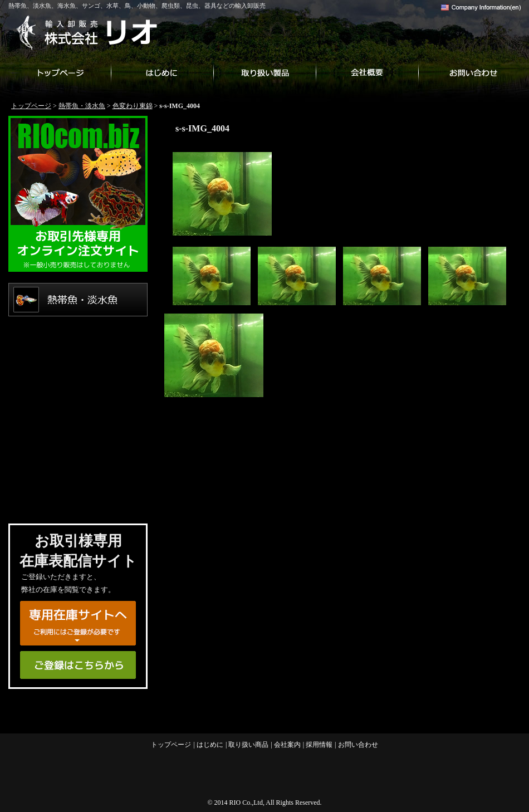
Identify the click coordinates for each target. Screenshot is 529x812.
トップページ (60, 72)
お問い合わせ (469, 72)
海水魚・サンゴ (78, 339)
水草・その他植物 (78, 378)
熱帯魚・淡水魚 (82, 106)
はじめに (162, 72)
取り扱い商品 (264, 72)
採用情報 (319, 745)
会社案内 (367, 72)
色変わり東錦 (133, 106)
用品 (78, 495)
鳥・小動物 (78, 417)
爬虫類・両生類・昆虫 (78, 456)
